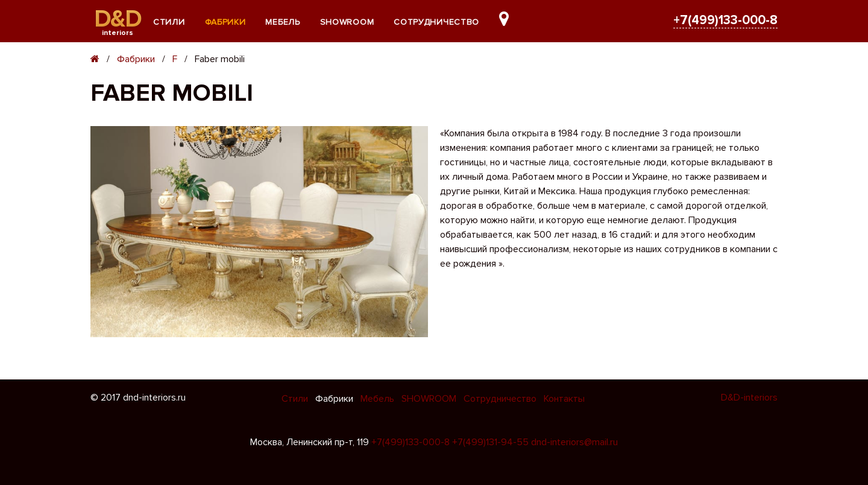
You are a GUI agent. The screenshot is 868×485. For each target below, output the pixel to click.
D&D (118, 19)
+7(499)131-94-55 (490, 442)
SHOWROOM (347, 22)
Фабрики (225, 22)
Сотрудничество (436, 22)
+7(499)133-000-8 (725, 20)
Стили (169, 22)
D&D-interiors (749, 398)
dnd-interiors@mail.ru (574, 442)
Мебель (282, 22)
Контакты (564, 399)
